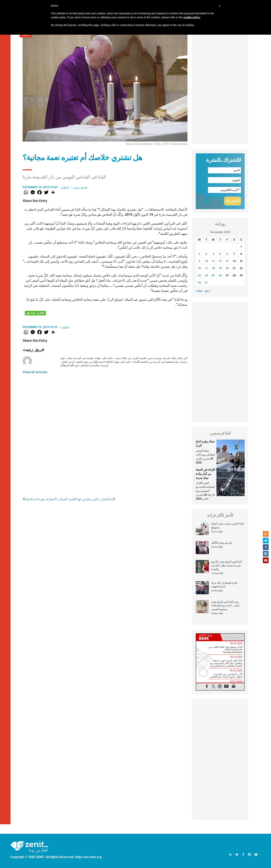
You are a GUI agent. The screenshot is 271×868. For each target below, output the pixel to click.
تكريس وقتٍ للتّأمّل (222, 543)
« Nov (199, 291)
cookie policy (192, 17)
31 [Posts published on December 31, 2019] (206, 283)
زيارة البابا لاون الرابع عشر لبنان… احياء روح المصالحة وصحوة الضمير (225, 605)
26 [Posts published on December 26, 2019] (220, 275)
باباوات (65, 187)
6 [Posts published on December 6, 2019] (227, 254)
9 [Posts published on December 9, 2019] (199, 261)
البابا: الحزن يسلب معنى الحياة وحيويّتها (227, 525)
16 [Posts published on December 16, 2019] (199, 268)
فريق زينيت (80, 187)
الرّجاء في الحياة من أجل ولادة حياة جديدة (205, 474)
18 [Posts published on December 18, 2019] (213, 268)
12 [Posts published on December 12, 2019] (220, 261)
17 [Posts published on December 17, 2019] (206, 268)
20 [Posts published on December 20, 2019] (227, 268)
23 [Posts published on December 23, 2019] (199, 275)
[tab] (208, 637)
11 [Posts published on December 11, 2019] (213, 261)
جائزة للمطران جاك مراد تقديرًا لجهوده (225, 585)
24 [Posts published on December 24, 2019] (206, 275)
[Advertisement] (220, 88)
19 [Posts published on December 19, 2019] (220, 268)
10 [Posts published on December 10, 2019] (206, 261)
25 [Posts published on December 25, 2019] (213, 275)
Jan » (207, 291)
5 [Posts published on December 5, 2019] (220, 254)
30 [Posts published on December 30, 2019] (199, 283)
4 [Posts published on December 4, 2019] (213, 254)
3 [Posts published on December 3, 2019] (206, 254)
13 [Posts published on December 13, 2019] (227, 261)
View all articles (35, 372)
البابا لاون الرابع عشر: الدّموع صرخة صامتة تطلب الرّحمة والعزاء (226, 565)
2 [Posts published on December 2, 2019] (199, 254)
